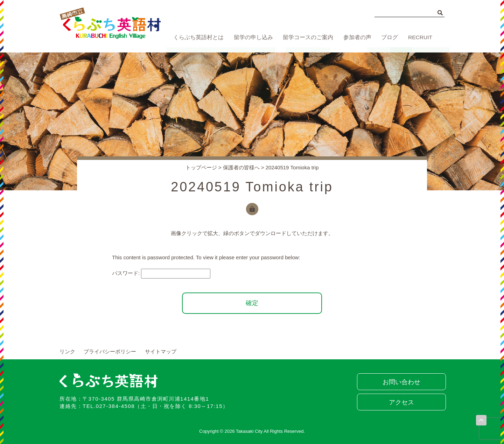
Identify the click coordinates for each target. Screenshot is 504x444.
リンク (67, 351)
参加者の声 (355, 38)
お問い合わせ (401, 382)
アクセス (401, 402)
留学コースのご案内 (306, 38)
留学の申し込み (251, 38)
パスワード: (161, 273)
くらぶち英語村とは (197, 38)
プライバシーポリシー (110, 351)
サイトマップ (161, 351)
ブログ (389, 38)
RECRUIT (421, 38)
